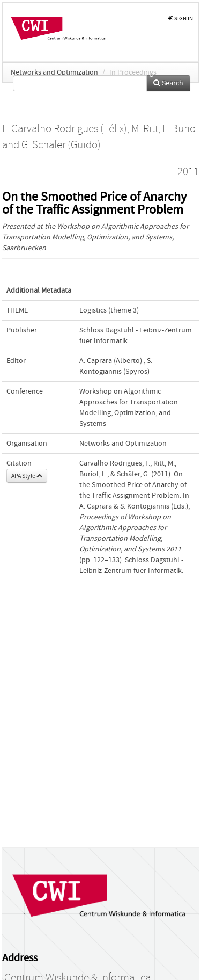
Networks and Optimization (54, 72)
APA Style (27, 476)
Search (168, 83)
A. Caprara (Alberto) (111, 361)
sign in (180, 19)
